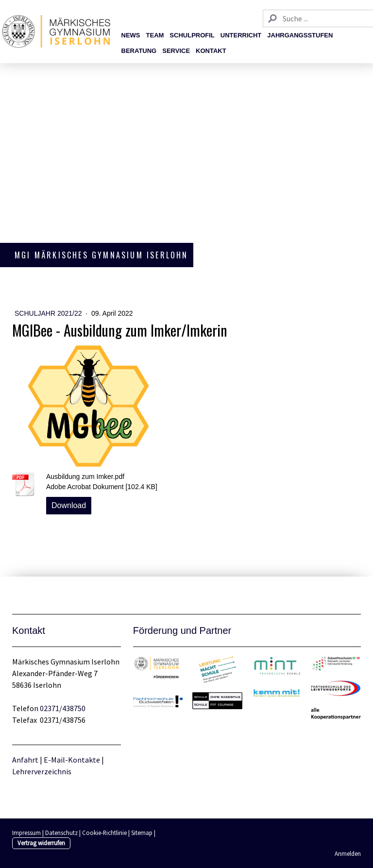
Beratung (139, 51)
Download (69, 505)
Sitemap (142, 833)
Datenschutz (61, 833)
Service (176, 51)
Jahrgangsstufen (300, 35)
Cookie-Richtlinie (104, 833)
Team (155, 35)
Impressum (26, 833)
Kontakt (211, 51)
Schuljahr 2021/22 (49, 313)
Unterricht (241, 35)
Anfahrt (26, 760)
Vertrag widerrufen (41, 843)
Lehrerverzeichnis (42, 771)
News (131, 35)
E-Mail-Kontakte (72, 760)
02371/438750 (63, 708)
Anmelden (348, 853)
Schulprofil (192, 35)
